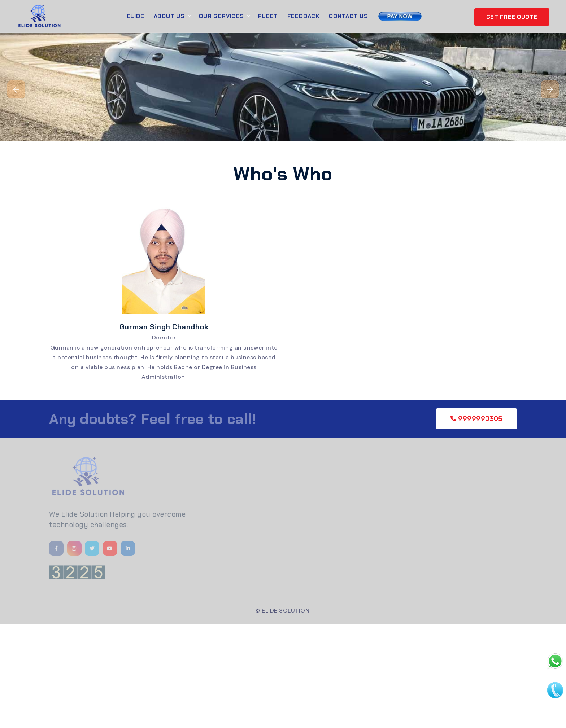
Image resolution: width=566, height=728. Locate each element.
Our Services (221, 16)
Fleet (268, 16)
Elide (136, 16)
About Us (169, 16)
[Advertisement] (217, 675)
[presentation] (16, 89)
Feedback (303, 16)
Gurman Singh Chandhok (164, 327)
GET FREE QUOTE (512, 17)
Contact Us (349, 16)
